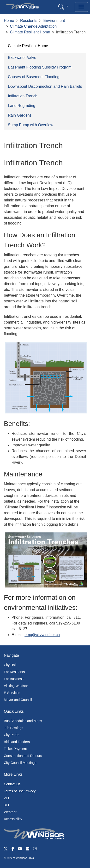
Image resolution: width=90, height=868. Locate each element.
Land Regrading (22, 106)
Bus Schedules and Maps (23, 721)
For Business (14, 679)
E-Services (12, 693)
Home (9, 21)
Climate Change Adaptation (33, 26)
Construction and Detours (23, 756)
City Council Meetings (20, 763)
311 (7, 805)
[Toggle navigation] (81, 7)
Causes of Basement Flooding (34, 77)
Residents (29, 21)
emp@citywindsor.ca (42, 635)
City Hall (10, 665)
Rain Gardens (20, 115)
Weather (10, 812)
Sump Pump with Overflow (31, 125)
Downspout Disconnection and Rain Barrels (45, 86)
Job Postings (13, 728)
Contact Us (12, 784)
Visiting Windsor (16, 686)
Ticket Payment (15, 749)
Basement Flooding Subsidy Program (40, 67)
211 (7, 798)
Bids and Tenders (17, 742)
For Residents (14, 672)
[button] (63, 7)
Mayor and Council (18, 700)
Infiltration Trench (23, 96)
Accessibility (13, 819)
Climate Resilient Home (30, 32)
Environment (54, 21)
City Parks (12, 735)
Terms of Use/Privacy (20, 791)
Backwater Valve (22, 58)
